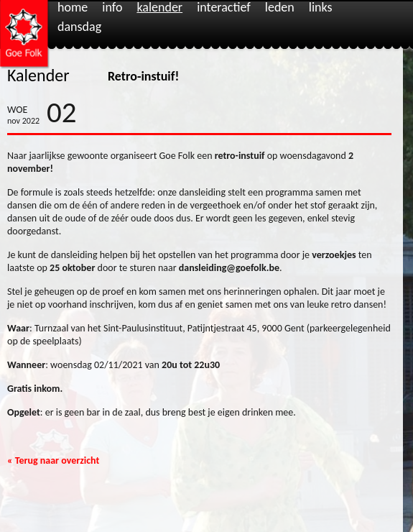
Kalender (159, 8)
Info (112, 8)
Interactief (224, 8)
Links (321, 8)
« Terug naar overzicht (53, 460)
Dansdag (79, 27)
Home (73, 8)
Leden (280, 8)
